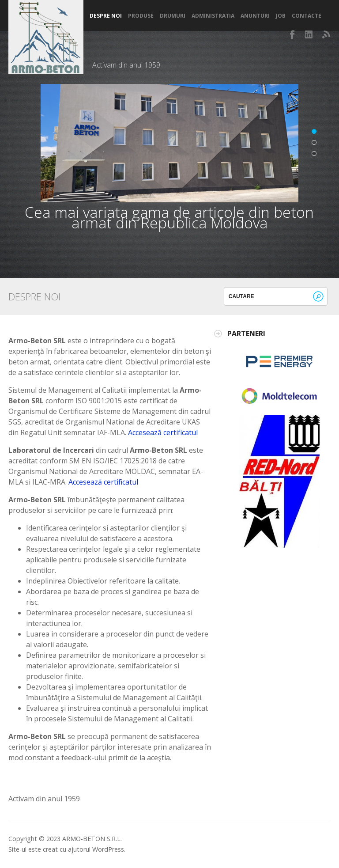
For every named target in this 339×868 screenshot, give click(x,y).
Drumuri (173, 16)
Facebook (293, 34)
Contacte (307, 16)
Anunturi (255, 16)
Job (281, 16)
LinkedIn (309, 34)
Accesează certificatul (163, 432)
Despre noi (106, 16)
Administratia (213, 16)
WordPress (108, 849)
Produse (141, 16)
